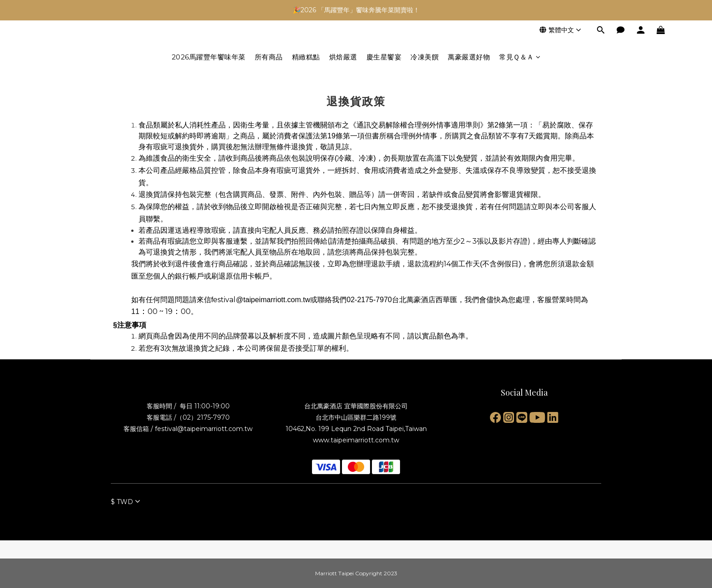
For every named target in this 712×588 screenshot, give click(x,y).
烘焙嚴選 (343, 57)
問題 (182, 300)
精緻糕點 (306, 57)
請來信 (200, 300)
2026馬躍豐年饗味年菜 (209, 57)
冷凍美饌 (425, 57)
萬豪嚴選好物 (469, 57)
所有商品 (269, 57)
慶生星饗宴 (384, 57)
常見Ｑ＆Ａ (520, 57)
